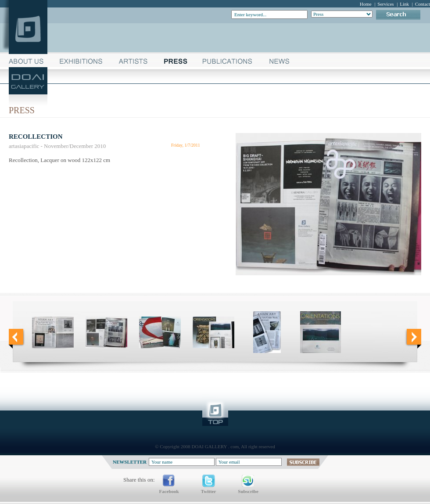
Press (22, 110)
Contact (423, 4)
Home (366, 4)
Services (385, 4)
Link (404, 4)
